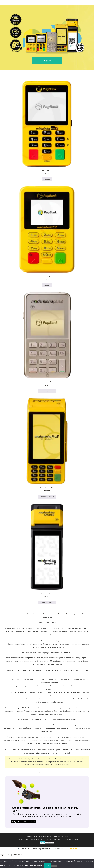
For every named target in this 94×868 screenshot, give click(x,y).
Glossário (32, 839)
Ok (48, 865)
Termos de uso (66, 839)
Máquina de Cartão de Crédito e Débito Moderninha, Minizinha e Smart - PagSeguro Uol (46, 614)
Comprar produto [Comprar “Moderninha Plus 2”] (47, 391)
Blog (26, 839)
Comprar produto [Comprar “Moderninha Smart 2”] (47, 602)
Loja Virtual (40, 839)
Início (7, 614)
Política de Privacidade (53, 839)
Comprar (47, 179)
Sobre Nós (20, 839)
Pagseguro (51, 641)
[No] (54, 866)
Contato (75, 839)
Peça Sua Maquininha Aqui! (11, 855)
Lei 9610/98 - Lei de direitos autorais (57, 764)
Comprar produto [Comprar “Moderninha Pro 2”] (47, 497)
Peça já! (47, 61)
